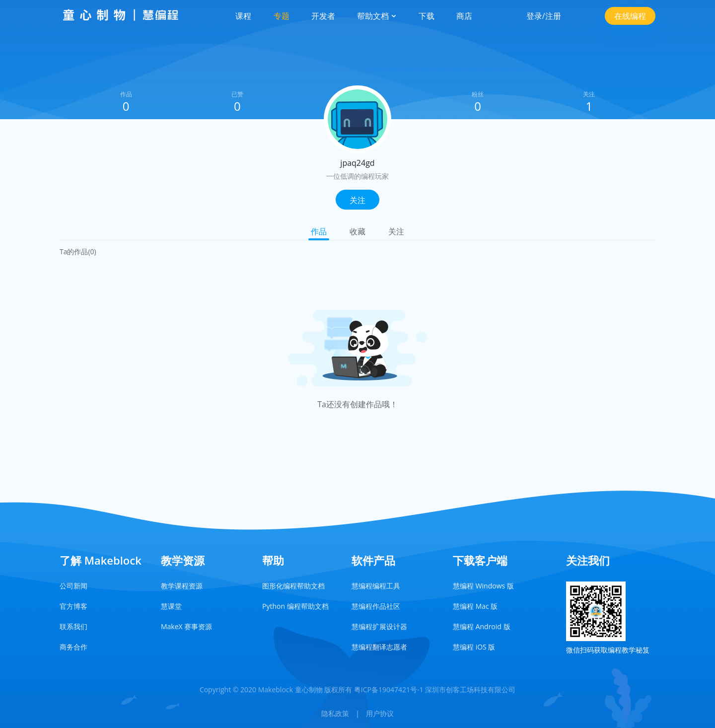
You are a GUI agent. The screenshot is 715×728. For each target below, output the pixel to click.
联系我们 (73, 626)
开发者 (323, 16)
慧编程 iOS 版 (474, 647)
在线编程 (630, 16)
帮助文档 (377, 16)
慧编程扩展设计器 (379, 626)
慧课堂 (171, 606)
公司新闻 (73, 586)
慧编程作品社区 (376, 606)
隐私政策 (335, 713)
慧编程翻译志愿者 (379, 647)
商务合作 (73, 647)
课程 (243, 16)
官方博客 (73, 606)
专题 (282, 16)
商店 (464, 16)
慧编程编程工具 (376, 586)
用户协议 (380, 713)
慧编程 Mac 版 (475, 606)
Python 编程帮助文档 (295, 606)
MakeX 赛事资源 (186, 626)
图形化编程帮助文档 (293, 586)
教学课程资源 (182, 586)
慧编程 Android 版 (482, 626)
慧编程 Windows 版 (483, 586)
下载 (427, 16)
